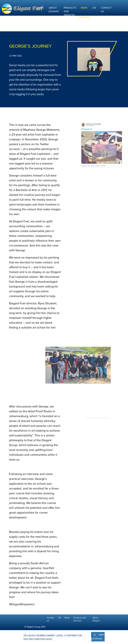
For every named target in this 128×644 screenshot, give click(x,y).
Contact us (50, 619)
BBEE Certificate (98, 637)
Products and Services (80, 619)
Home (40, 8)
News (84, 8)
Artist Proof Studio (40, 411)
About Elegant (54, 10)
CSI (94, 8)
